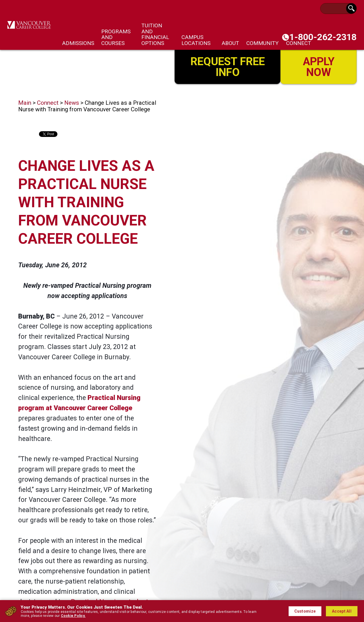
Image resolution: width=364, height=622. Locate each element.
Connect (48, 103)
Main (25, 103)
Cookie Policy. (73, 616)
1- (323, 37)
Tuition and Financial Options (155, 34)
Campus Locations (196, 40)
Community (262, 43)
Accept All (342, 611)
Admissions (78, 43)
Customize (305, 611)
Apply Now (319, 66)
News (72, 103)
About (230, 43)
